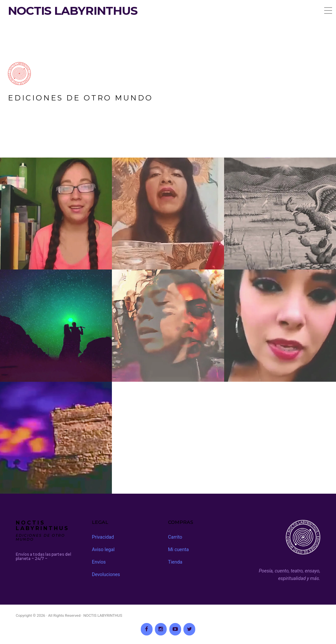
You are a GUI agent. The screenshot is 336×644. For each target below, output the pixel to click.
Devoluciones (106, 575)
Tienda (175, 562)
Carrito (175, 537)
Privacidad (103, 537)
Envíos (99, 562)
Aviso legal (103, 550)
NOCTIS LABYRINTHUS (73, 11)
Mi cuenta (178, 550)
